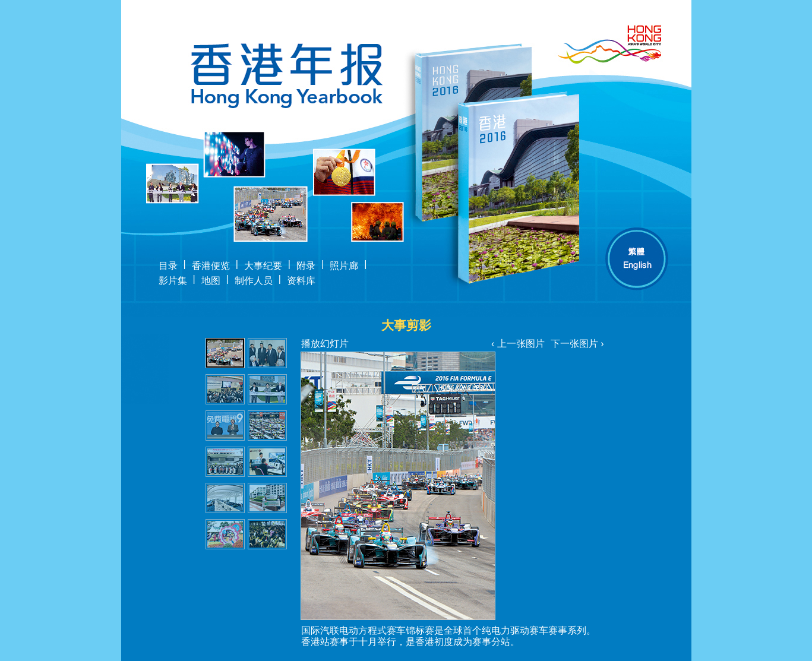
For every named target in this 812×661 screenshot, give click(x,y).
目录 (168, 266)
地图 (211, 281)
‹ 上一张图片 (518, 344)
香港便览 (211, 266)
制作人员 (254, 281)
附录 (306, 266)
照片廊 (344, 266)
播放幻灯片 (325, 344)
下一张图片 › (577, 344)
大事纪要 (263, 266)
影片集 (173, 281)
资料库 (301, 281)
